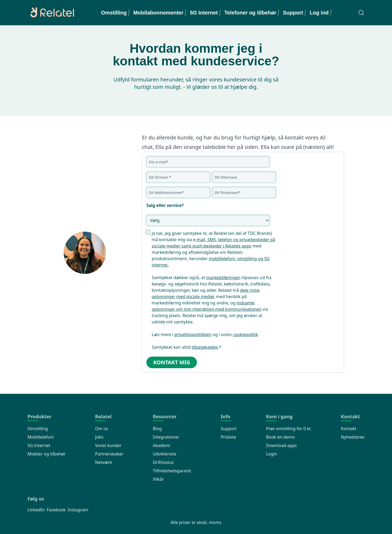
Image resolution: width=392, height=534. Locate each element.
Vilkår (158, 479)
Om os (101, 429)
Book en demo (281, 437)
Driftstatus (163, 462)
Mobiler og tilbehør (47, 454)
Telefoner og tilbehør (250, 13)
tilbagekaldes (205, 347)
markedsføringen (223, 278)
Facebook (56, 510)
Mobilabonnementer (158, 13)
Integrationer (166, 437)
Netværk (103, 462)
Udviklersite (164, 454)
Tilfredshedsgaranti (172, 471)
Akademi (161, 445)
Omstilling (114, 13)
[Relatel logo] (51, 13)
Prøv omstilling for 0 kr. (289, 429)
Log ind (319, 13)
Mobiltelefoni (41, 437)
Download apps (282, 445)
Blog (157, 429)
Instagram (78, 510)
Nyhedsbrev (353, 437)
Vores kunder (108, 445)
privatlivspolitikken (193, 334)
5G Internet (204, 13)
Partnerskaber (109, 454)
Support (293, 13)
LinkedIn (36, 510)
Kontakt (349, 429)
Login (272, 454)
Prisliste (228, 437)
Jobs (99, 437)
